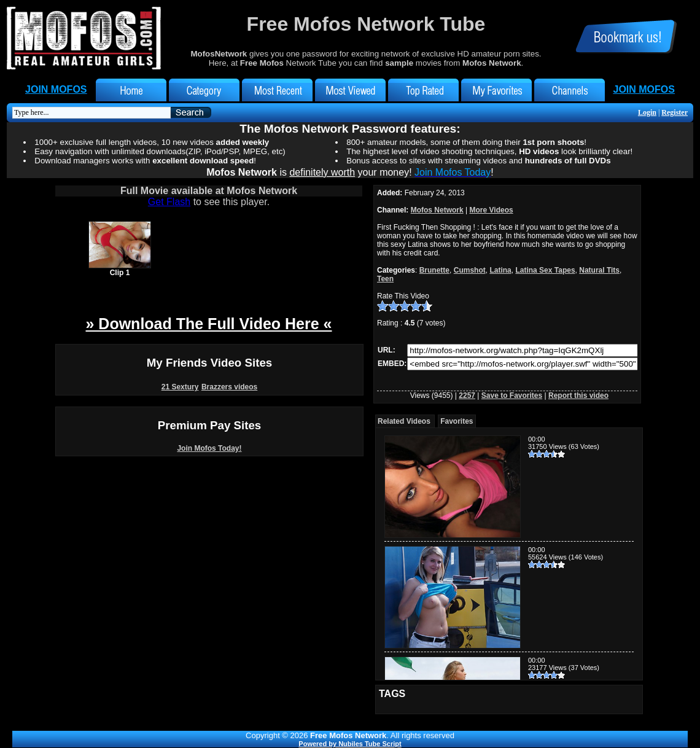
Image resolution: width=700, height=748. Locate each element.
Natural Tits (599, 270)
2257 (467, 395)
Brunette (434, 270)
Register (675, 112)
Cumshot (470, 270)
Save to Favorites (512, 395)
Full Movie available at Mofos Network (209, 191)
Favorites (457, 421)
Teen (385, 279)
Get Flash (169, 202)
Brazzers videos (229, 387)
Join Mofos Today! (209, 448)
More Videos (492, 210)
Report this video (578, 395)
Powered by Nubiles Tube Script (350, 744)
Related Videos (404, 421)
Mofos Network (437, 210)
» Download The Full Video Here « (208, 324)
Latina (500, 270)
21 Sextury (180, 387)
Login (647, 112)
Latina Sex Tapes (545, 270)
